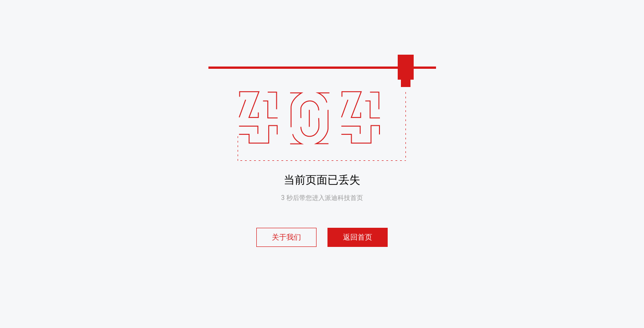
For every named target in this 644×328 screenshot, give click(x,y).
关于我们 (286, 237)
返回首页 (358, 237)
